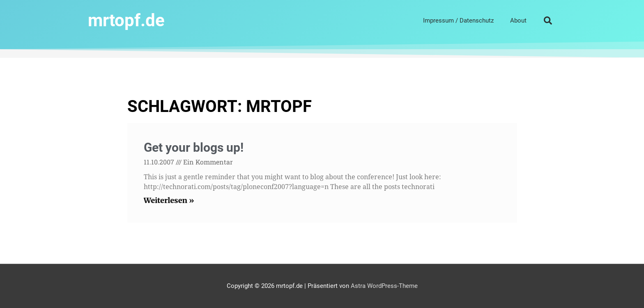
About (518, 21)
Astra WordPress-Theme (384, 286)
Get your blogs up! (194, 147)
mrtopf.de (126, 20)
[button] (548, 21)
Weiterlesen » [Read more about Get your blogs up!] (169, 200)
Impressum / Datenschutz (458, 21)
